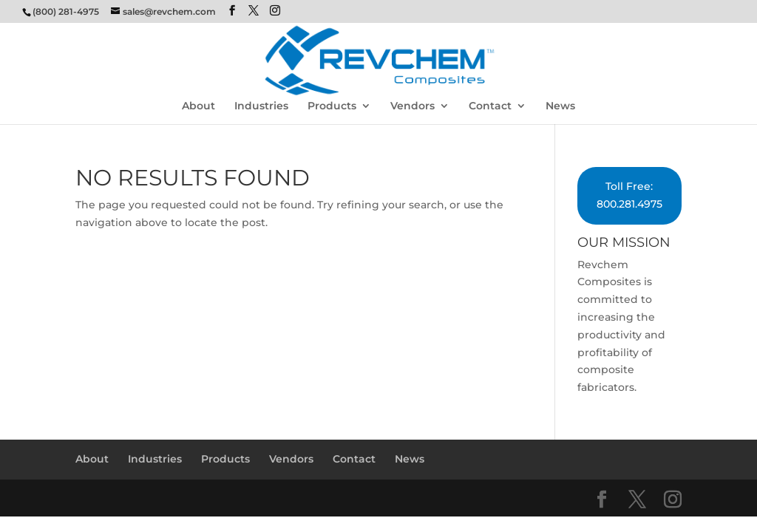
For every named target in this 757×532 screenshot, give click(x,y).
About (198, 106)
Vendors (413, 106)
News (560, 106)
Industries (261, 106)
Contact (490, 106)
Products (332, 106)
